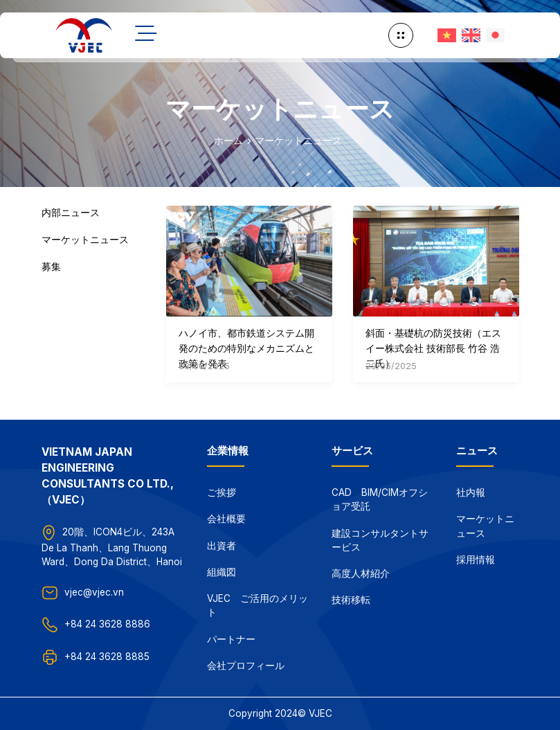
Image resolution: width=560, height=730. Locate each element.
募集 (51, 267)
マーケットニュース (298, 141)
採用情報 (476, 560)
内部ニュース (71, 213)
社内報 (471, 492)
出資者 (222, 546)
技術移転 (351, 600)
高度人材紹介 (361, 573)
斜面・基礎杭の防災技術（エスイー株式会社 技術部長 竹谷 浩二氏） (433, 348)
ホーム (228, 141)
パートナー (231, 639)
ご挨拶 (222, 492)
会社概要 (226, 519)
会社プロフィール (246, 666)
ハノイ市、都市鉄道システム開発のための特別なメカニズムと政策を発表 (246, 348)
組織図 (222, 572)
